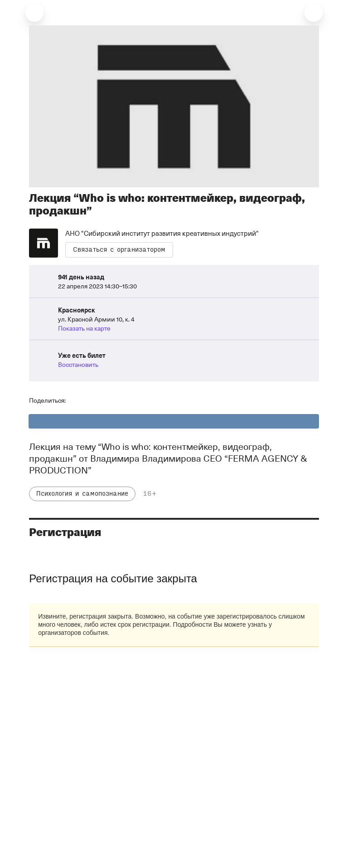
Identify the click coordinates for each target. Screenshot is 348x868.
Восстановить (78, 364)
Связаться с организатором (119, 250)
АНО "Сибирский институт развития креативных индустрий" (162, 233)
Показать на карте (84, 328)
